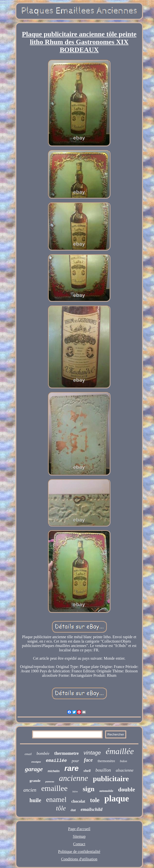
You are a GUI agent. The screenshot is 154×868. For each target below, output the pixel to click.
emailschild (91, 809)
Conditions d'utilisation (79, 859)
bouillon (103, 770)
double (127, 789)
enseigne (36, 762)
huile (35, 800)
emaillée (56, 761)
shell (87, 771)
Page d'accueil (79, 829)
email (28, 754)
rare (72, 768)
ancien (30, 790)
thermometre (67, 753)
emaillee (54, 788)
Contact (79, 844)
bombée (43, 753)
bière (75, 791)
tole (95, 800)
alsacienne (125, 770)
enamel (56, 799)
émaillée (120, 751)
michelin (54, 771)
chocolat (78, 801)
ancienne (74, 778)
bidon (124, 761)
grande (35, 781)
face (88, 760)
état (73, 810)
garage (34, 769)
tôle (61, 808)
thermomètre (106, 761)
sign (89, 789)
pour (75, 761)
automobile (106, 791)
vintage (92, 753)
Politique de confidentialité (79, 852)
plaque (117, 799)
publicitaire (111, 779)
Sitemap (79, 836)
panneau (50, 782)
